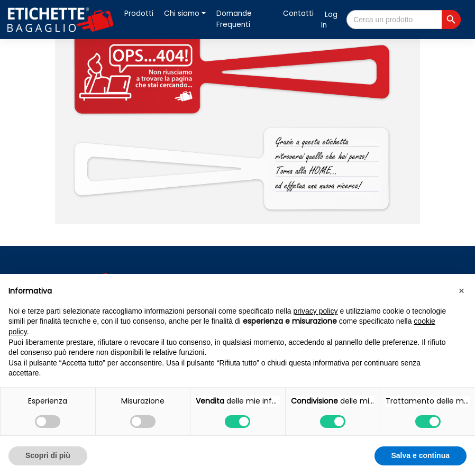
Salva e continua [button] (421, 455)
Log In (329, 20)
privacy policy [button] (316, 311)
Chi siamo (182, 13)
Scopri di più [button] (48, 455)
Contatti (298, 13)
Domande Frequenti (234, 19)
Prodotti (139, 13)
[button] (461, 291)
